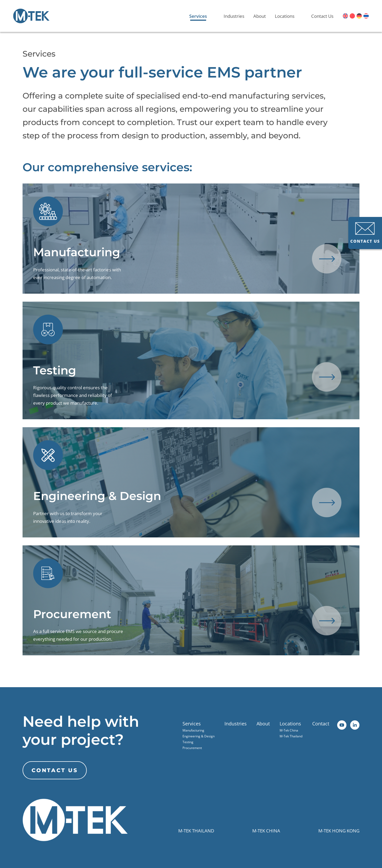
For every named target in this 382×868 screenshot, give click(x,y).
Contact (321, 724)
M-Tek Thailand (291, 736)
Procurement (192, 748)
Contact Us (322, 16)
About (260, 16)
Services (198, 16)
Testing (188, 742)
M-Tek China (289, 730)
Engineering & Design (199, 736)
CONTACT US (365, 233)
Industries (234, 16)
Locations (285, 16)
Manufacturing (193, 730)
